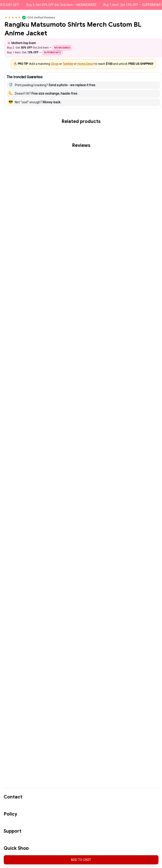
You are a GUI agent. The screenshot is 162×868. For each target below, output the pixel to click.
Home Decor (86, 64)
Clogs (55, 64)
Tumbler (68, 64)
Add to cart (81, 860)
